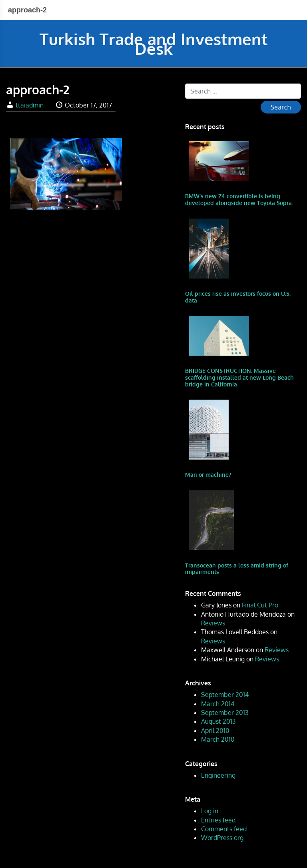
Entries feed (218, 820)
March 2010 (218, 739)
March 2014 (218, 704)
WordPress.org (222, 838)
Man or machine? (208, 475)
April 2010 (215, 731)
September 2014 (225, 695)
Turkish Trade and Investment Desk (154, 44)
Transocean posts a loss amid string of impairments (237, 569)
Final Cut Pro (260, 605)
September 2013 (225, 713)
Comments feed (224, 829)
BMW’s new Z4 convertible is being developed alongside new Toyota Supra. (239, 199)
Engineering (218, 775)
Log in (210, 811)
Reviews (213, 623)
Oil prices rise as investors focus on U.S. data (238, 297)
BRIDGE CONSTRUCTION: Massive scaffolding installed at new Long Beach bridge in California (239, 377)
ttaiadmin (30, 105)
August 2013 (218, 721)
